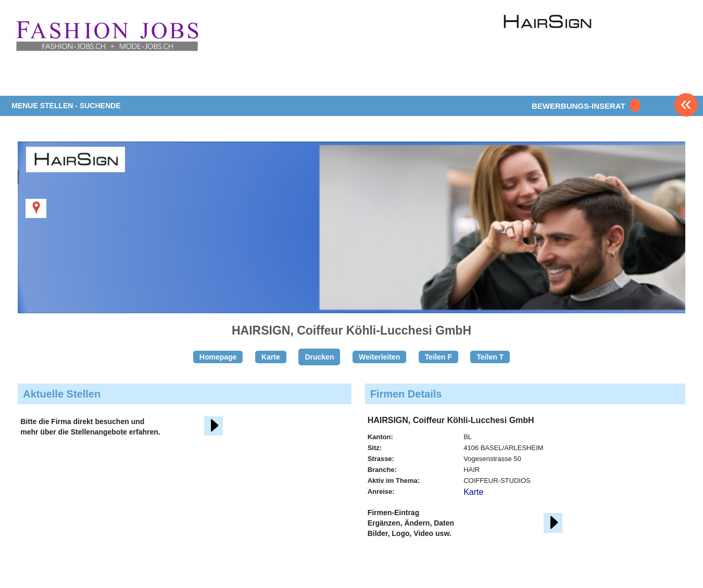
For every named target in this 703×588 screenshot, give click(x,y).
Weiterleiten (379, 357)
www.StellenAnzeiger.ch (107, 36)
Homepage (218, 357)
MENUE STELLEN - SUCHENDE (66, 106)
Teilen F (438, 357)
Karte (271, 357)
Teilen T (490, 357)
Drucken (319, 357)
